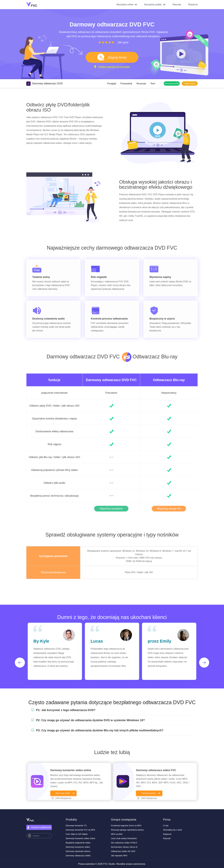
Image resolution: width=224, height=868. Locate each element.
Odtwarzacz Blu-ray (169, 380)
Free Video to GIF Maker (77, 834)
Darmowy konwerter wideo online (71, 770)
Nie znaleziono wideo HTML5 (124, 843)
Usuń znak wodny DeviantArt (124, 838)
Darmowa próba (172, 83)
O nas (166, 826)
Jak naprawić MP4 (119, 856)
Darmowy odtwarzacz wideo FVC (156, 770)
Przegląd (112, 84)
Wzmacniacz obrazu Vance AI (124, 847)
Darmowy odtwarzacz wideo (78, 856)
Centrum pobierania (39, 828)
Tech (153, 84)
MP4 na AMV (117, 834)
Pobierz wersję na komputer (112, 70)
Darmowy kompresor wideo (78, 847)
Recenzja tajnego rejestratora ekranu (127, 830)
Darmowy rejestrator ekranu (78, 851)
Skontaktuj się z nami (173, 830)
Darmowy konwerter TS (76, 826)
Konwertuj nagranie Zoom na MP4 (126, 826)
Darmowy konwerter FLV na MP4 (80, 830)
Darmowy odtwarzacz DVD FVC (111, 380)
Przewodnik (126, 84)
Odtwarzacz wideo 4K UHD (123, 851)
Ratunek (177, 5)
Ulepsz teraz (190, 83)
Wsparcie (193, 5)
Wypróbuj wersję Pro (169, 509)
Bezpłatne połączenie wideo (78, 843)
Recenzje (141, 84)
